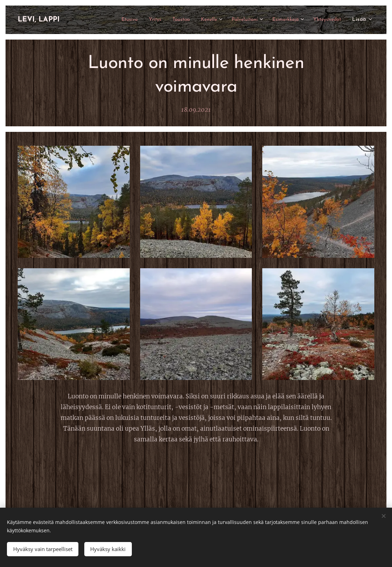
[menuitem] (106, 20)
